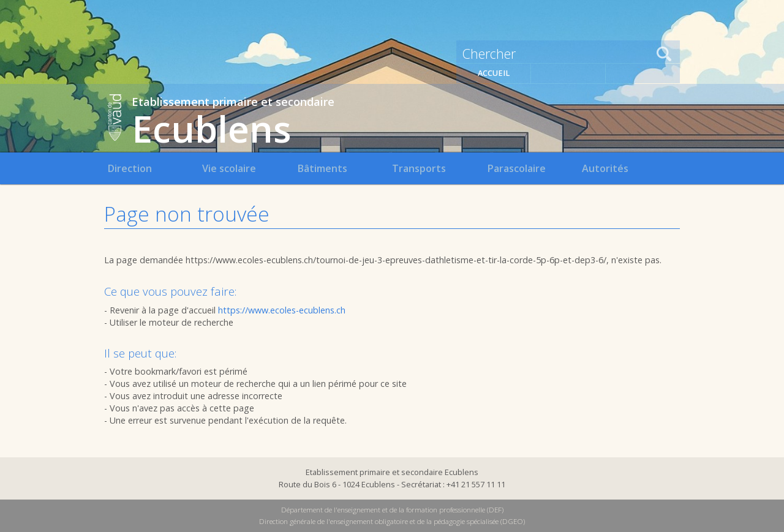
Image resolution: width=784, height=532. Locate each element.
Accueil (494, 73)
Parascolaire (516, 168)
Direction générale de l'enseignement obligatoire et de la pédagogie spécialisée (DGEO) (392, 521)
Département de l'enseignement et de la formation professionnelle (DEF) (392, 510)
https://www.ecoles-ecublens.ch (282, 310)
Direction (130, 168)
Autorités (605, 168)
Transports (419, 168)
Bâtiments (322, 168)
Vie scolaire (229, 168)
